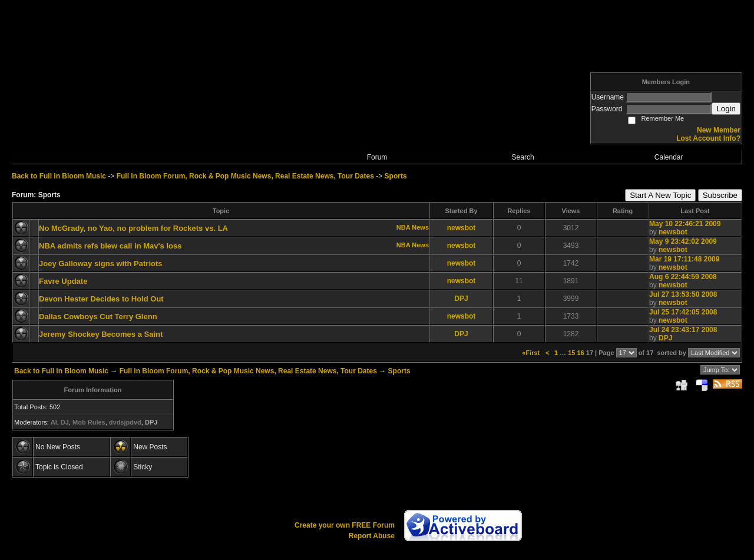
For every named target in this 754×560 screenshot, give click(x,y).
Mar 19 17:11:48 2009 (684, 259)
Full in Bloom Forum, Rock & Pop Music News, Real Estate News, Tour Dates (245, 176)
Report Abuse (372, 536)
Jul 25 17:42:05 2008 (683, 312)
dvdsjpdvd (125, 422)
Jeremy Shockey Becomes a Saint (101, 334)
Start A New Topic (660, 195)
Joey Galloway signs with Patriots (101, 264)
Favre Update (63, 281)
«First (532, 353)
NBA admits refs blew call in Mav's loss (110, 246)
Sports (396, 176)
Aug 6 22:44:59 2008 (683, 277)
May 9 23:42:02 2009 (683, 241)
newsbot (462, 228)
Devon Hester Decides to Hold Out (101, 299)
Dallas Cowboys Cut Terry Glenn (98, 317)
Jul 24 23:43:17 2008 (683, 330)
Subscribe (720, 195)
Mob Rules (89, 422)
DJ (65, 422)
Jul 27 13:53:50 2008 (683, 294)
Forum (377, 157)
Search (523, 157)
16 (580, 353)
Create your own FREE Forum (345, 525)
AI (54, 422)
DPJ (461, 299)
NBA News (413, 227)
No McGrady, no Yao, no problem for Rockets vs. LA (133, 228)
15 (571, 353)
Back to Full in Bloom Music (59, 176)
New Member (719, 130)
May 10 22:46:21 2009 (685, 224)
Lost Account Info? (708, 138)
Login (726, 109)
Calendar (669, 157)
